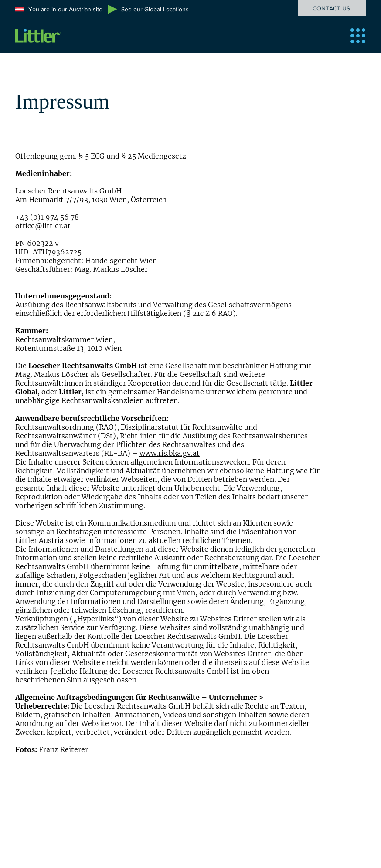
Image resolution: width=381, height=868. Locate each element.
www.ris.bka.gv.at (170, 453)
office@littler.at (43, 226)
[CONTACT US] (332, 8)
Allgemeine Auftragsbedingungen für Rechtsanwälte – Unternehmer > (139, 697)
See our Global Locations (155, 9)
